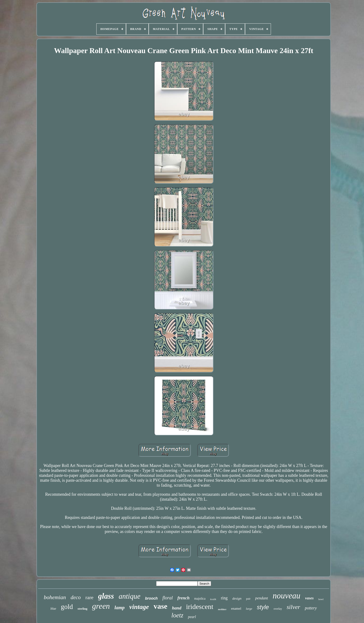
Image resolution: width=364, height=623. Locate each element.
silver (293, 607)
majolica (200, 599)
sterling (83, 609)
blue (53, 609)
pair (248, 599)
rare (89, 597)
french (184, 598)
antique (129, 596)
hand (177, 608)
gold (67, 607)
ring (224, 598)
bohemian (55, 597)
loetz (177, 615)
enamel (236, 608)
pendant (262, 598)
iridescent (200, 607)
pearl (192, 617)
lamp (120, 608)
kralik (213, 599)
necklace (222, 609)
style (263, 607)
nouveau (287, 596)
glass (106, 596)
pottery (311, 608)
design (237, 598)
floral (168, 598)
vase (160, 606)
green (101, 606)
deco (76, 597)
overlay (278, 609)
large (249, 609)
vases (309, 598)
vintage (139, 607)
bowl (321, 599)
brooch (151, 598)
